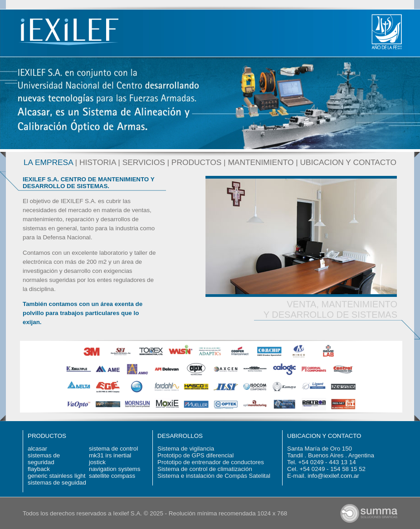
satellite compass (112, 476)
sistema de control (113, 449)
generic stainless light (56, 476)
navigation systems (115, 469)
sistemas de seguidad (57, 483)
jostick (97, 462)
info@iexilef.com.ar (333, 476)
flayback (39, 469)
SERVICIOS (144, 162)
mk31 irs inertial (110, 455)
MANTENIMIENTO (261, 162)
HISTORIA (98, 162)
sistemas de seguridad (44, 459)
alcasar (37, 449)
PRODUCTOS (196, 162)
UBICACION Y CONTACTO (348, 162)
